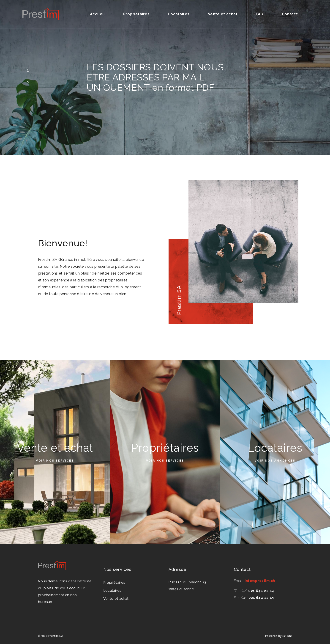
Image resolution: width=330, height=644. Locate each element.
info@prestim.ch (260, 581)
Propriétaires (136, 14)
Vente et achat (223, 14)
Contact (290, 14)
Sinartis (287, 636)
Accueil (97, 14)
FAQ (260, 14)
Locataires (179, 14)
